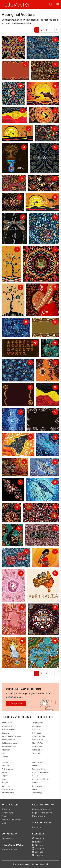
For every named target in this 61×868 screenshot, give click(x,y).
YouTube (38, 852)
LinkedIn (37, 855)
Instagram (38, 849)
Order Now (16, 704)
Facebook (38, 838)
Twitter (37, 842)
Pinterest (38, 845)
